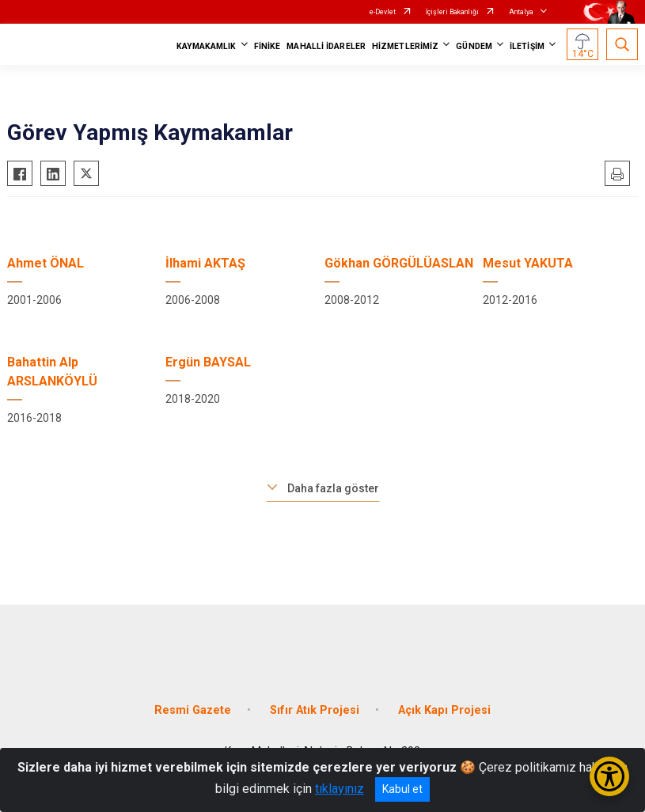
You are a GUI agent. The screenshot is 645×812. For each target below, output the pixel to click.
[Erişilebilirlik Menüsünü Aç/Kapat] (609, 776)
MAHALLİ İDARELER (326, 46)
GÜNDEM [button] (474, 46)
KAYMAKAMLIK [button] (207, 46)
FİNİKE (267, 46)
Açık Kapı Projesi (444, 710)
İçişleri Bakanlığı (452, 12)
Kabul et (402, 789)
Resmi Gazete (193, 710)
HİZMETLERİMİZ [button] (405, 46)
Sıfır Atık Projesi (315, 710)
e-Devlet (383, 12)
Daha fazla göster (333, 488)
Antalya (521, 12)
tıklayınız (340, 789)
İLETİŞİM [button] (527, 46)
